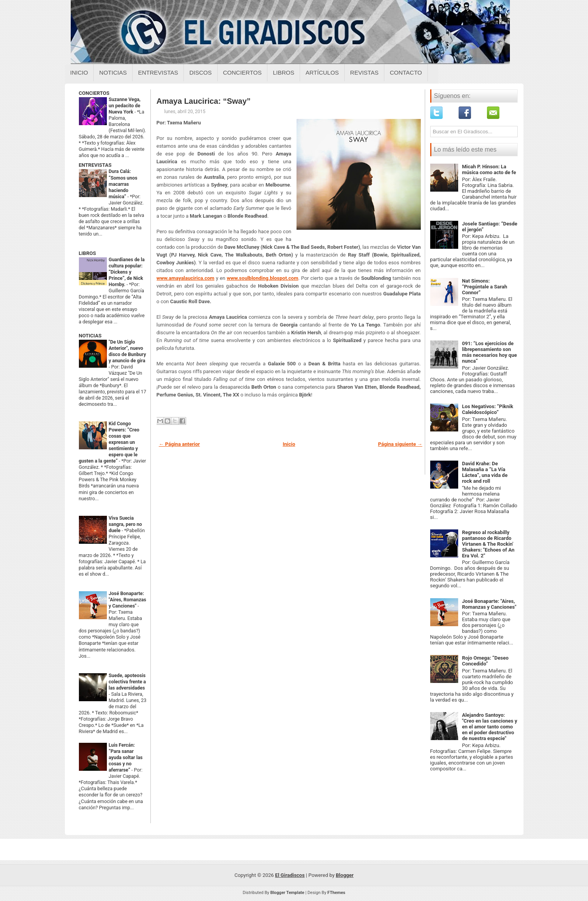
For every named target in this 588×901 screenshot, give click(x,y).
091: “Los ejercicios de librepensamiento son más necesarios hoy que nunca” (489, 352)
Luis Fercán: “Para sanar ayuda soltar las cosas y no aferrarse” (126, 758)
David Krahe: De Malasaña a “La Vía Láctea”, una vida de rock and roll (485, 472)
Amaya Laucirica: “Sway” (204, 101)
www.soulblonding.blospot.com (263, 278)
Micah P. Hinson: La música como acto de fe (489, 169)
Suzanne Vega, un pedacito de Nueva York (125, 106)
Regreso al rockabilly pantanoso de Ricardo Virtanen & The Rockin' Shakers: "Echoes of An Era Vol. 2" (488, 544)
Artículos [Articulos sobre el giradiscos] (322, 72)
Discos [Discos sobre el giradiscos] (201, 72)
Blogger (345, 875)
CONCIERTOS (94, 93)
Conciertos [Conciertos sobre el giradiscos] (242, 72)
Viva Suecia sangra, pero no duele (126, 524)
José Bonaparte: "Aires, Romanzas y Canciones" (128, 600)
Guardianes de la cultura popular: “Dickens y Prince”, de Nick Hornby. (127, 272)
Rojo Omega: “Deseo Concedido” (485, 661)
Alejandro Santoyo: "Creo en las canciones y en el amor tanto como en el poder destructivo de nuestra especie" (490, 727)
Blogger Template (287, 893)
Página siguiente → (400, 444)
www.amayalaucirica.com (186, 278)
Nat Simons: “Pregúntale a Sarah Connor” (485, 287)
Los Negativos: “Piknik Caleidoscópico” (488, 409)
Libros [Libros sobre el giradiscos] (284, 72)
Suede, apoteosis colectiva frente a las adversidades (127, 682)
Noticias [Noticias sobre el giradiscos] (113, 72)
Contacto (406, 72)
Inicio (79, 72)
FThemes (336, 893)
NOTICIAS (90, 336)
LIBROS (87, 253)
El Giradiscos (290, 875)
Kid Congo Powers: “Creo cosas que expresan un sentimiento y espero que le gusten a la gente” (109, 442)
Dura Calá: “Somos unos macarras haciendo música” (123, 184)
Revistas (364, 72)
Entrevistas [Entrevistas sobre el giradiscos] (158, 72)
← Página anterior (180, 444)
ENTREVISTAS (95, 165)
